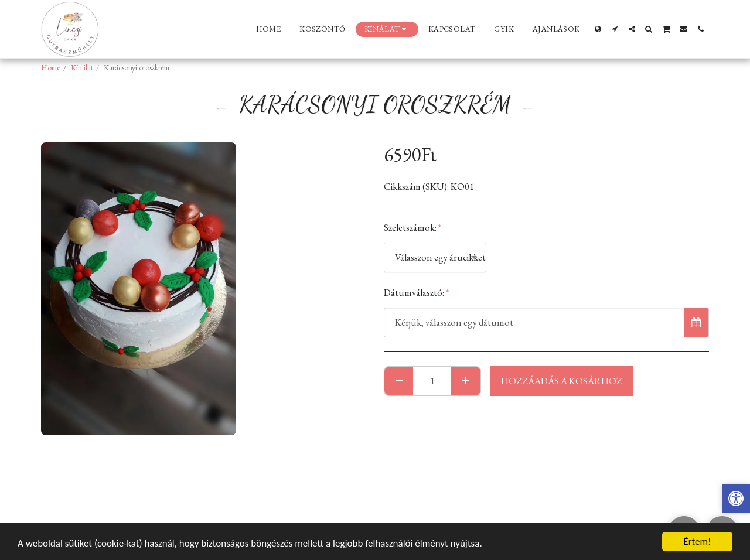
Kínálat (82, 68)
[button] (615, 29)
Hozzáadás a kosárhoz (562, 381)
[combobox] (435, 257)
